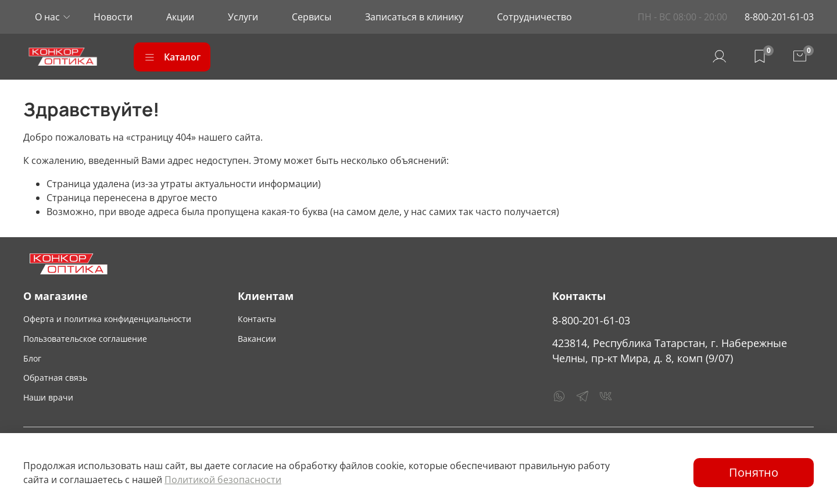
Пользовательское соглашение (85, 339)
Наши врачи (48, 397)
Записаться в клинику (414, 17)
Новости (113, 17)
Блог (32, 358)
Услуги (243, 17)
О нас (47, 17)
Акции (180, 17)
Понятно (754, 472)
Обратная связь (55, 378)
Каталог (172, 57)
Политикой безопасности (223, 480)
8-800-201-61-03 (779, 17)
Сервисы (312, 17)
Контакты (257, 319)
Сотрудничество (534, 17)
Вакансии (257, 339)
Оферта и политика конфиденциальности (107, 319)
